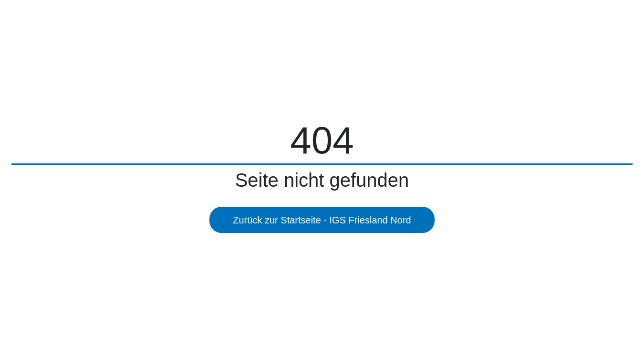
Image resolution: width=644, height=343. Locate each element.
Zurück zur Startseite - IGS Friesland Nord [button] (322, 220)
